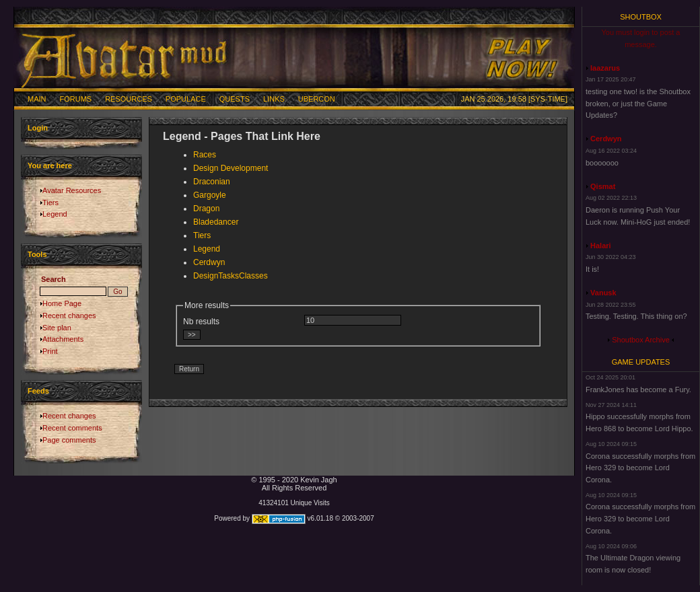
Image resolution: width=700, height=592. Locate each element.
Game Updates (641, 362)
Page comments (69, 440)
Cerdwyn (209, 262)
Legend (55, 214)
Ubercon (317, 99)
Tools (37, 254)
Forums (76, 99)
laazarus (605, 68)
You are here (50, 165)
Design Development (231, 168)
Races (205, 155)
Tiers (50, 202)
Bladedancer (216, 222)
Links (274, 99)
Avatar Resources (72, 190)
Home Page (62, 303)
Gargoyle (210, 195)
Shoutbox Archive (641, 340)
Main (37, 99)
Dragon (206, 209)
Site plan (57, 328)
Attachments (63, 339)
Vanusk (603, 293)
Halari (601, 246)
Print (50, 351)
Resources (129, 99)
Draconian (212, 182)
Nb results (201, 322)
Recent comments (72, 428)
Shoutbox (641, 17)
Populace (186, 99)
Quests (235, 99)
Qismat (603, 186)
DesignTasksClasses (231, 276)
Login (38, 128)
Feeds (38, 391)
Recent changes (69, 316)
